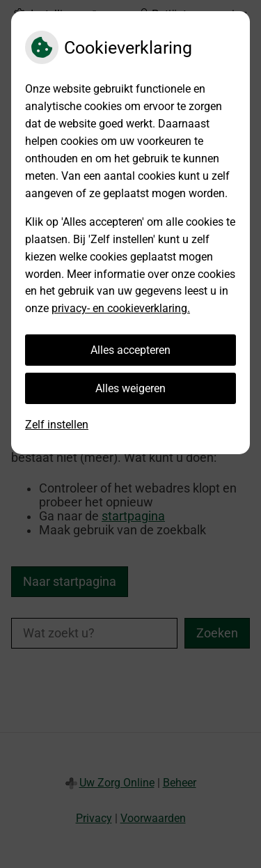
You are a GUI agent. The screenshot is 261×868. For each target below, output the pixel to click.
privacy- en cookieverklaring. (121, 308)
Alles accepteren (130, 350)
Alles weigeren (130, 388)
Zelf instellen (57, 425)
